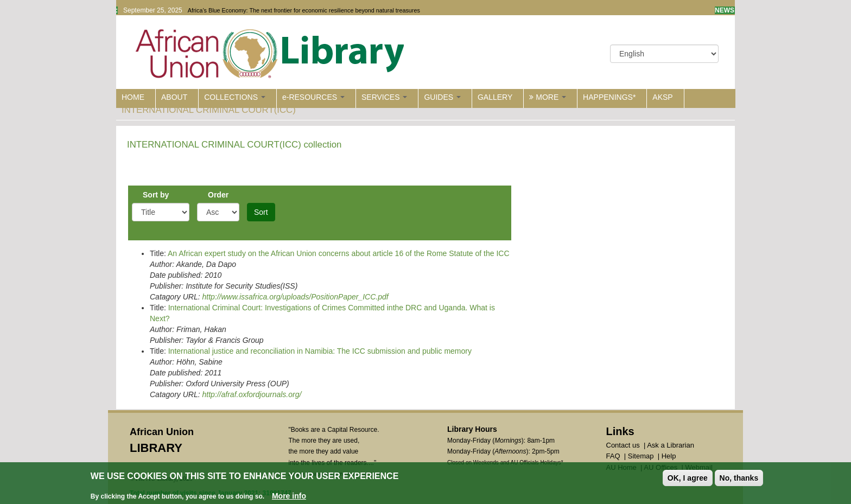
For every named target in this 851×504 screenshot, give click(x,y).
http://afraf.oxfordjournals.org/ (252, 394)
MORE (548, 97)
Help (669, 456)
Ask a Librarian (671, 445)
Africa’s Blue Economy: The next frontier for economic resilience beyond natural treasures (304, 10)
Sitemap (641, 456)
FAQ (613, 456)
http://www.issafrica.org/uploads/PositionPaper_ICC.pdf (295, 297)
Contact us (623, 445)
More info (289, 497)
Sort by (156, 195)
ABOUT (174, 97)
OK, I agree (688, 479)
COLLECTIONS (235, 97)
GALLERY (495, 97)
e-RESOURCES (313, 97)
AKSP (662, 97)
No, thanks (739, 479)
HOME (133, 97)
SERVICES (384, 97)
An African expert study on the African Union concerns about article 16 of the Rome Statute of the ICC (339, 253)
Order (218, 195)
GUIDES (442, 97)
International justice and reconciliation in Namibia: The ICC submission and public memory (320, 351)
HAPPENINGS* (609, 97)
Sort (261, 212)
